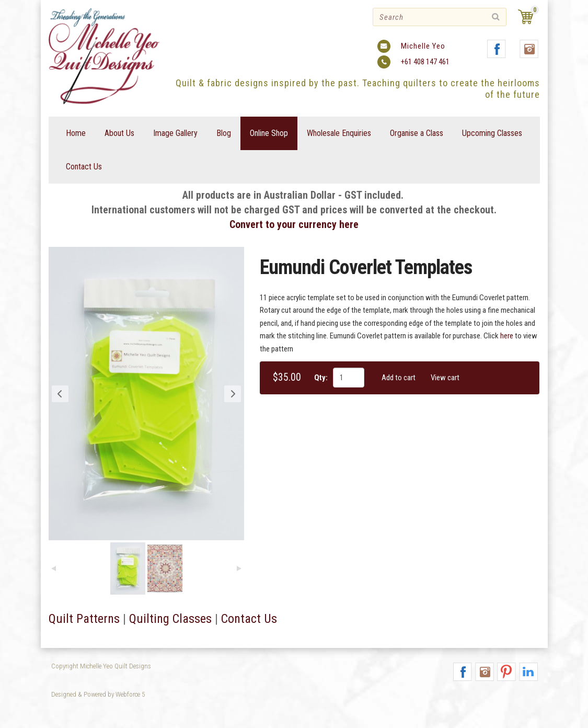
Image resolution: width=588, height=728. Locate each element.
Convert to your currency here (294, 224)
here (507, 336)
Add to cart (399, 378)
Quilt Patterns (84, 619)
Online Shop (269, 133)
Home (76, 133)
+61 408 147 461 (425, 62)
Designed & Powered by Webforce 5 (98, 694)
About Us (119, 133)
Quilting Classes (170, 619)
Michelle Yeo (423, 46)
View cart (445, 378)
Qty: (321, 378)
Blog (224, 133)
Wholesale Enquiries (339, 133)
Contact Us (84, 167)
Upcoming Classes (492, 133)
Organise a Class (417, 133)
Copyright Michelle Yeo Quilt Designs (101, 666)
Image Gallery (175, 133)
